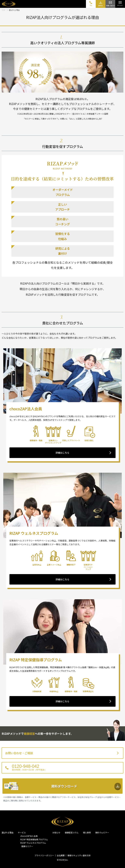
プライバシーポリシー (44, 855)
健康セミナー (27, 846)
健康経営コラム (72, 832)
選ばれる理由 (7, 832)
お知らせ (56, 832)
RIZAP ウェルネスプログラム (33, 843)
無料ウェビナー (102, 832)
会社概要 (61, 855)
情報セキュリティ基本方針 (79, 855)
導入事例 (87, 832)
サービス (22, 832)
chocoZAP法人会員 (29, 836)
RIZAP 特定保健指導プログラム (34, 839)
